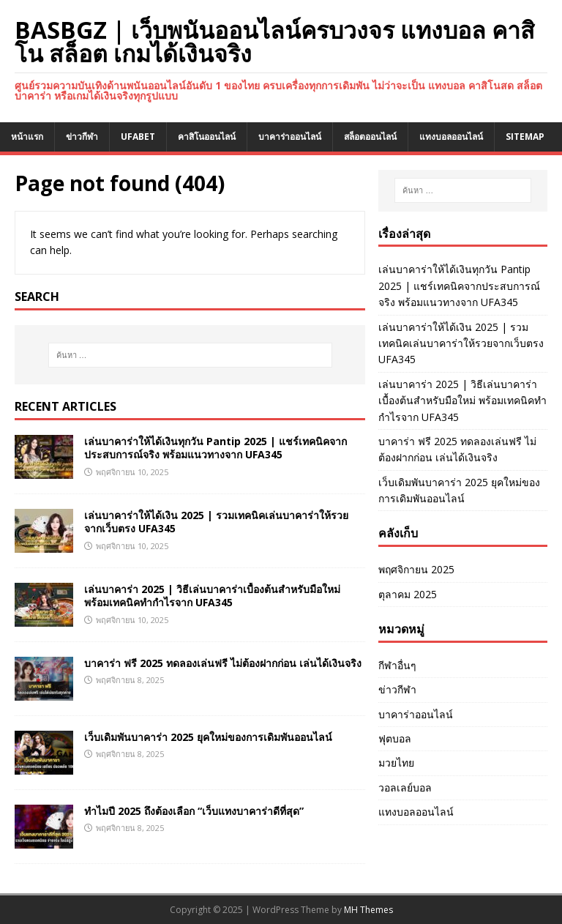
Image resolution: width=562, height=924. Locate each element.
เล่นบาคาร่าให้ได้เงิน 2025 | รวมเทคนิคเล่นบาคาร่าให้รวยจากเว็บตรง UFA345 (216, 522)
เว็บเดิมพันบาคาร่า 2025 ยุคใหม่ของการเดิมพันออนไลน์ (208, 737)
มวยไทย (396, 763)
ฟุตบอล (395, 738)
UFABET (138, 137)
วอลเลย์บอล (405, 787)
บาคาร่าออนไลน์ (290, 137)
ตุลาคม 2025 (408, 594)
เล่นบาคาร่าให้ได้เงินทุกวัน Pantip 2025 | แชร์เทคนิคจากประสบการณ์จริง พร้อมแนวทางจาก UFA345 (216, 448)
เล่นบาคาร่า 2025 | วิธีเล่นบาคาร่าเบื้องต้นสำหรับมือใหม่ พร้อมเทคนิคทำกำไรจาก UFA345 (212, 596)
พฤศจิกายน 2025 (416, 569)
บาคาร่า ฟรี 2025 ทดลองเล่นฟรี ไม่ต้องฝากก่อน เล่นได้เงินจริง (223, 663)
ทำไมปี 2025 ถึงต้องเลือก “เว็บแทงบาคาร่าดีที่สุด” (194, 811)
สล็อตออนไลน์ (370, 137)
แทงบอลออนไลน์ (451, 137)
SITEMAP (525, 137)
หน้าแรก (27, 137)
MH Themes (368, 910)
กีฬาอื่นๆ (397, 665)
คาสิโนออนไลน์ (207, 137)
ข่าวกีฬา (82, 137)
